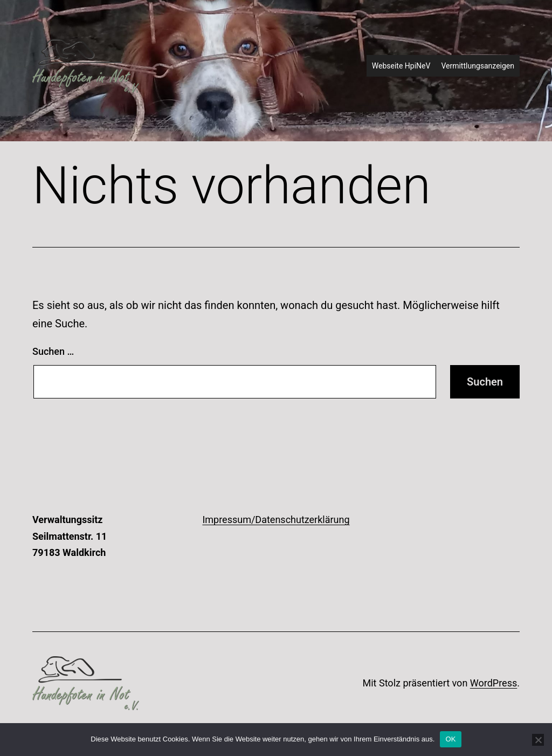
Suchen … (53, 351)
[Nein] (538, 740)
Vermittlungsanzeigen (478, 66)
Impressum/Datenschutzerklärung (276, 520)
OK (450, 739)
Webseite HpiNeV (401, 66)
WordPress (494, 683)
